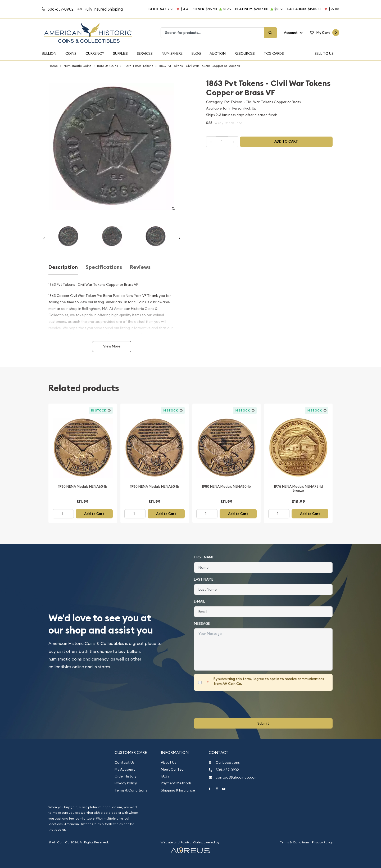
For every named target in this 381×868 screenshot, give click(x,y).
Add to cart (286, 141)
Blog (196, 53)
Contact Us (124, 763)
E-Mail (199, 601)
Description (63, 267)
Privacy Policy (126, 783)
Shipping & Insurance (178, 790)
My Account (125, 769)
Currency (95, 53)
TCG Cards (274, 53)
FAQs (165, 776)
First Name (204, 557)
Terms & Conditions (131, 790)
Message (202, 624)
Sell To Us (324, 53)
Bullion (49, 53)
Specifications (104, 267)
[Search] (270, 33)
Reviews (140, 267)
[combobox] (212, 33)
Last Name (204, 579)
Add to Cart (94, 514)
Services (145, 53)
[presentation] (234, 704)
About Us (169, 763)
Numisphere (172, 53)
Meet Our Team (174, 769)
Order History (126, 776)
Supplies (120, 53)
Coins (71, 53)
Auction (218, 53)
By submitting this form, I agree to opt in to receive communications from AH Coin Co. (269, 681)
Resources (245, 53)
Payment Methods (176, 783)
